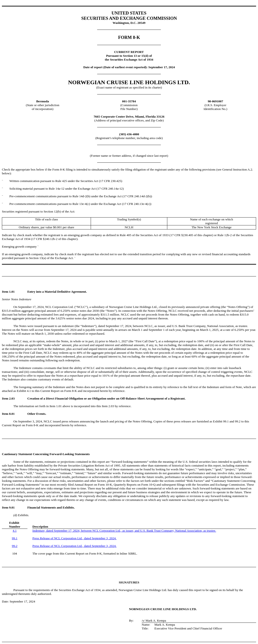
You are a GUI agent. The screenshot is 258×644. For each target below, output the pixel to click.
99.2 (15, 546)
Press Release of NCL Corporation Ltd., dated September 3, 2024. (74, 538)
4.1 (15, 531)
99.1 (15, 538)
